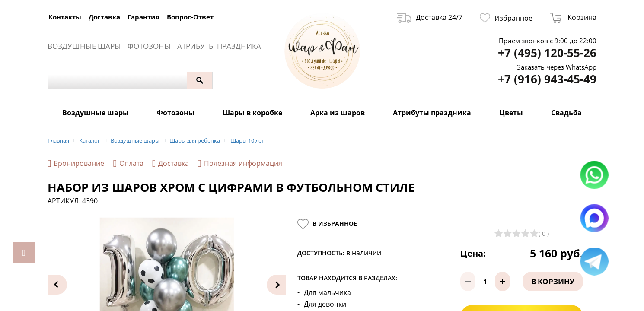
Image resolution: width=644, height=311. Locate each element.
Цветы (511, 113)
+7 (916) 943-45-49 (547, 79)
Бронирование (76, 163)
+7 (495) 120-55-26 (547, 53)
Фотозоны (149, 46)
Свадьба (566, 113)
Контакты (65, 17)
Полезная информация (240, 163)
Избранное (506, 18)
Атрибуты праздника (219, 46)
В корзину (553, 281)
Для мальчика (327, 293)
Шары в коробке (252, 113)
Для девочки (325, 304)
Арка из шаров (338, 113)
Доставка (104, 17)
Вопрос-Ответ (190, 17)
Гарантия (143, 17)
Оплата (128, 163)
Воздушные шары (84, 46)
